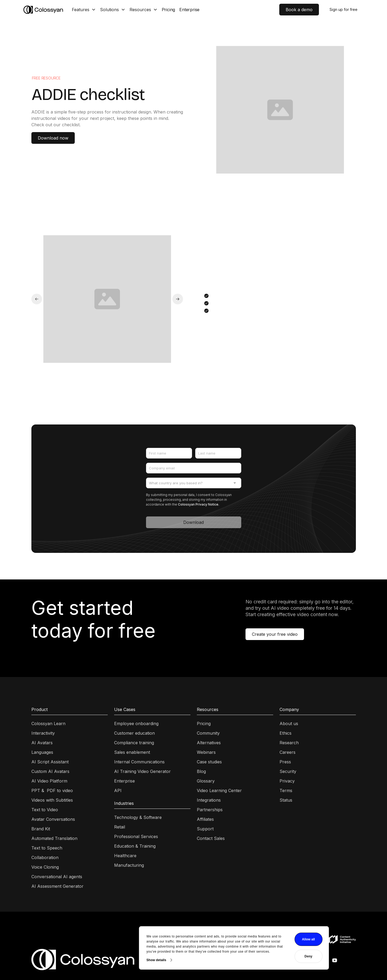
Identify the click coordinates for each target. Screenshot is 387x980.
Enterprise (189, 10)
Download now (53, 138)
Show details (116, 951)
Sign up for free (344, 9)
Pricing (168, 10)
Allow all (268, 930)
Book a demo (299, 10)
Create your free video (275, 634)
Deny (268, 947)
